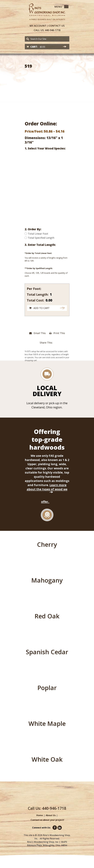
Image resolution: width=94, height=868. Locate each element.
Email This (37, 333)
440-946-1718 (47, 30)
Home (40, 815)
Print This (57, 333)
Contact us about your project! (47, 820)
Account (38, 26)
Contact (57, 26)
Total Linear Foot (36, 234)
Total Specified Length (39, 238)
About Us (51, 815)
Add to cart (42, 308)
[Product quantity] (54, 294)
